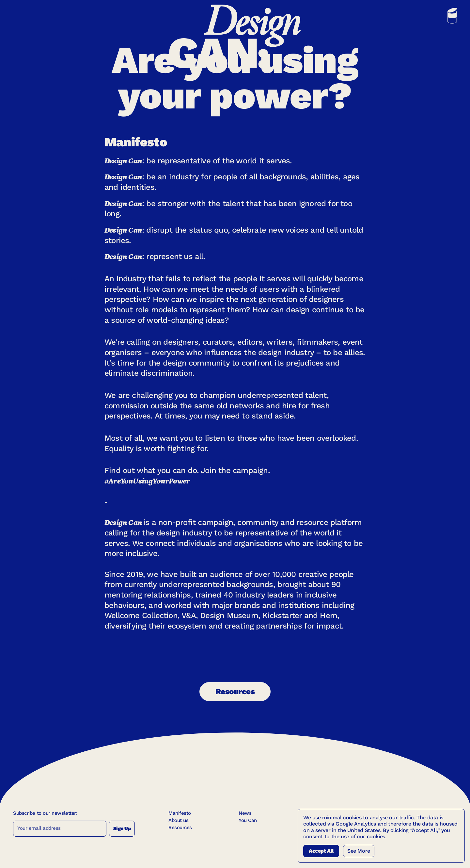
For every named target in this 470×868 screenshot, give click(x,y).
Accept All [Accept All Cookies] (321, 851)
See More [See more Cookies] (359, 851)
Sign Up (122, 828)
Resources (235, 692)
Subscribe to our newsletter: (45, 813)
